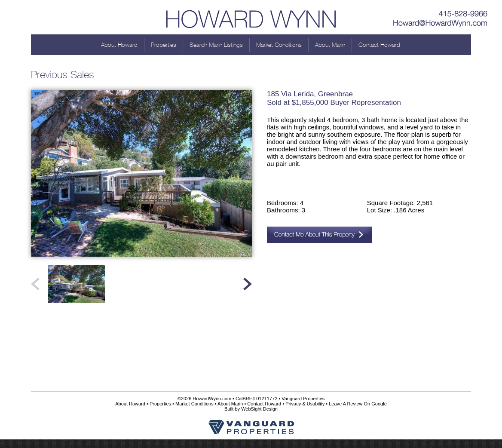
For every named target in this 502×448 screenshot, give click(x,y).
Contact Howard (379, 45)
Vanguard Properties (303, 399)
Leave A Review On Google (358, 404)
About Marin (330, 45)
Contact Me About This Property (319, 235)
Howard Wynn (251, 17)
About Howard (119, 45)
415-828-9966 (441, 11)
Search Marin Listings (216, 45)
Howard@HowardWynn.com (441, 24)
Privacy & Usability (305, 404)
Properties (164, 45)
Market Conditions (279, 45)
